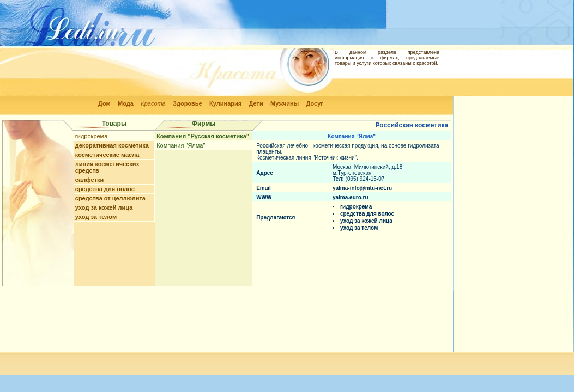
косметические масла (107, 155)
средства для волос (105, 189)
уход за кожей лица (104, 207)
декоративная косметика (112, 145)
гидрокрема (92, 136)
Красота (153, 103)
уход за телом (96, 217)
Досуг (314, 103)
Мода (126, 103)
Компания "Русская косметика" (203, 136)
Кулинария (225, 103)
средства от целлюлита (110, 198)
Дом (104, 103)
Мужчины (285, 103)
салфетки (89, 180)
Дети (256, 103)
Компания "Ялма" (181, 145)
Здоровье (188, 103)
